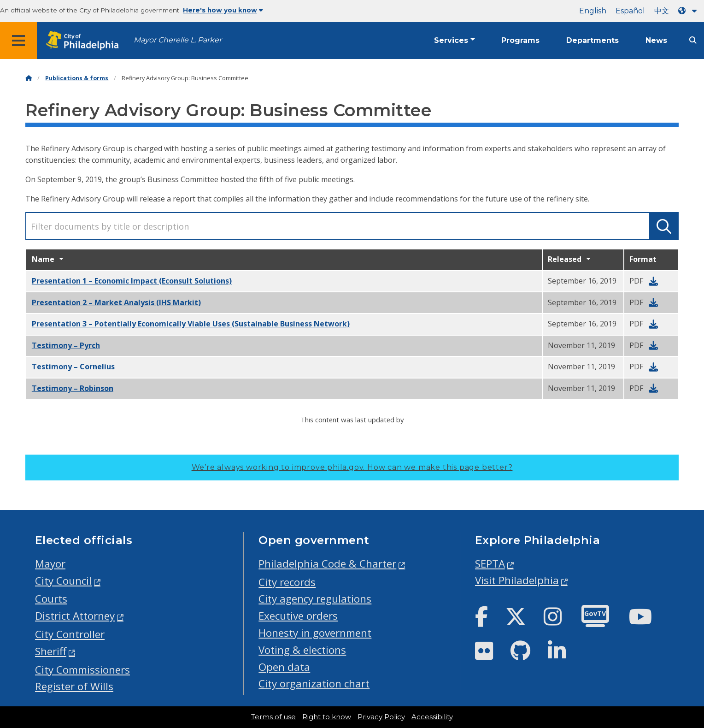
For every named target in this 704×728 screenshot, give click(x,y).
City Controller (70, 634)
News (656, 40)
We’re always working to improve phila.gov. (352, 467)
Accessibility (432, 717)
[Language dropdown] (689, 11)
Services (451, 40)
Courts (51, 599)
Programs (520, 40)
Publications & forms (77, 78)
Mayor (50, 564)
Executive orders (298, 616)
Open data (284, 667)
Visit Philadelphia (517, 580)
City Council (63, 581)
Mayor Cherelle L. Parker (178, 40)
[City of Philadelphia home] (85, 41)
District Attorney (75, 616)
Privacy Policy (381, 717)
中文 (662, 11)
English (593, 11)
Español (630, 11)
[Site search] (693, 40)
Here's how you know (223, 10)
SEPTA (490, 564)
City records (287, 582)
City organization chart (314, 684)
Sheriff (51, 651)
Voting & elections (302, 650)
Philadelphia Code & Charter (327, 564)
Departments (593, 40)
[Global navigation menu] (18, 41)
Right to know (327, 717)
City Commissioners (82, 670)
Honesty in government (315, 633)
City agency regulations (315, 599)
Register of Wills (74, 686)
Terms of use (273, 717)
